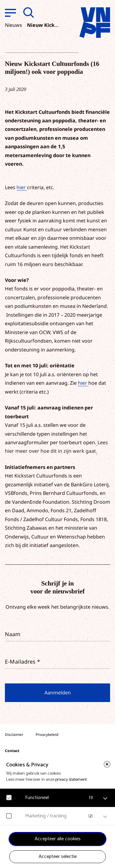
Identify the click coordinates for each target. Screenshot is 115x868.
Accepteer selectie (58, 857)
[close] (107, 764)
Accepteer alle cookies (58, 839)
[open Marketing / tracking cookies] (105, 817)
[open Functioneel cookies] (105, 798)
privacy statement (71, 780)
